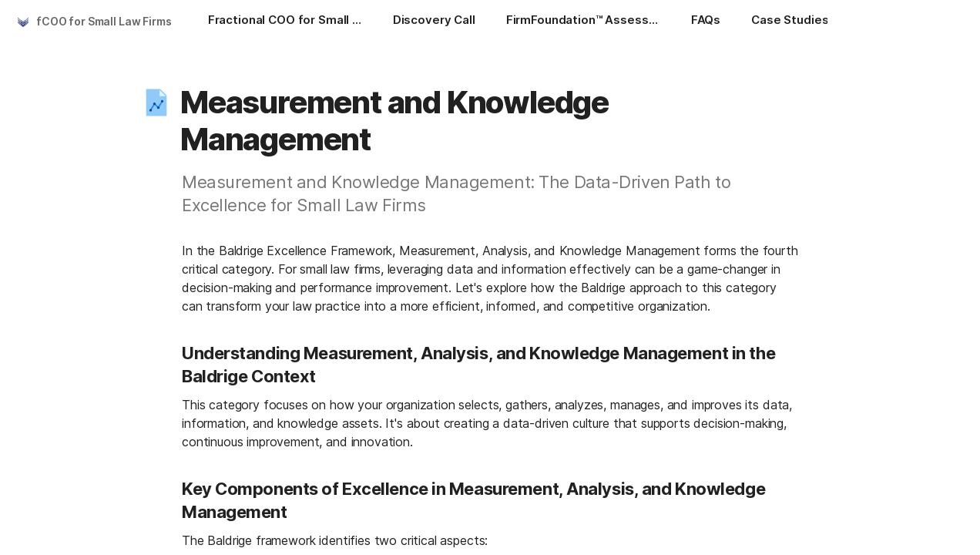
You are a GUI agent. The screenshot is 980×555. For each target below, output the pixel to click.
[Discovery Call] (434, 22)
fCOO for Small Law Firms (104, 21)
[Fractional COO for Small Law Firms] (285, 22)
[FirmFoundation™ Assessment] (583, 22)
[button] (156, 103)
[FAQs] (706, 22)
